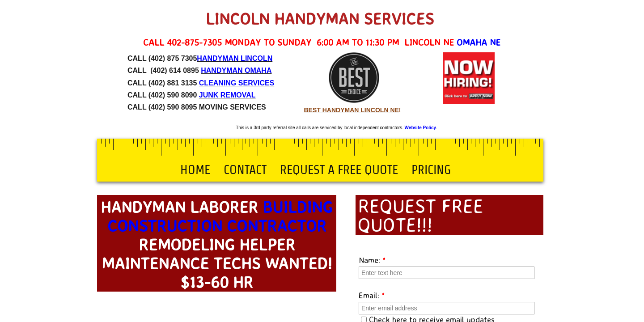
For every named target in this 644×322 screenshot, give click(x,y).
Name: (372, 260)
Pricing (431, 169)
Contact (245, 169)
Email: (372, 295)
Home (195, 169)
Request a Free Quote (339, 169)
